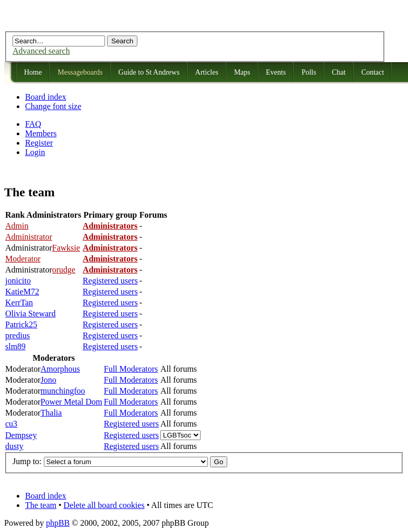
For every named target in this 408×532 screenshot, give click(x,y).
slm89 (15, 346)
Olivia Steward (30, 314)
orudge (64, 270)
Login (35, 152)
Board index (46, 97)
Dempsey (21, 435)
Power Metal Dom (72, 402)
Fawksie (66, 248)
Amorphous (61, 369)
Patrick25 (21, 324)
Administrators (110, 226)
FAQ (33, 124)
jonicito (18, 281)
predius (18, 335)
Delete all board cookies (104, 505)
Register (39, 143)
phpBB (58, 523)
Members (41, 133)
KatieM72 (22, 292)
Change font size (53, 106)
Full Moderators (131, 369)
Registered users (110, 281)
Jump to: (27, 461)
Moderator (23, 259)
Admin (17, 226)
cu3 (11, 424)
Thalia (51, 413)
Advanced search (41, 51)
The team (41, 505)
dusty (14, 446)
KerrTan (19, 303)
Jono (49, 380)
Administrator (29, 237)
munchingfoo (63, 391)
